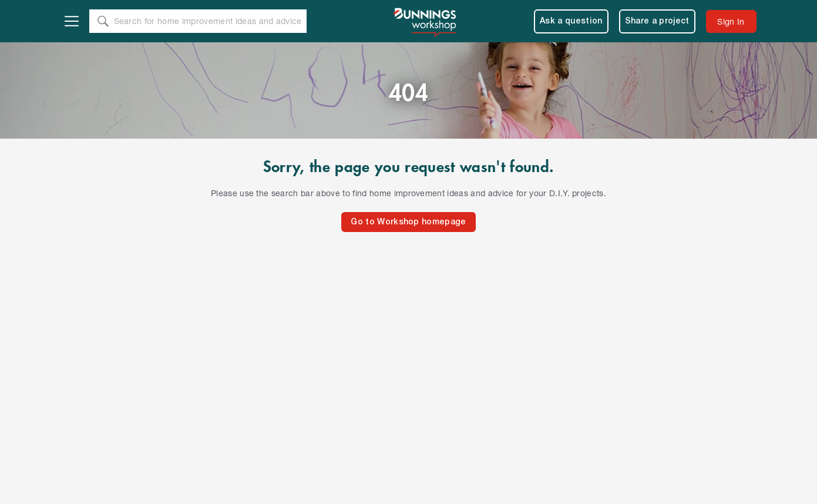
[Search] (103, 21)
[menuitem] (731, 21)
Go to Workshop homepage (408, 222)
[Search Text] (210, 22)
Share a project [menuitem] (657, 21)
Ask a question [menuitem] (571, 21)
